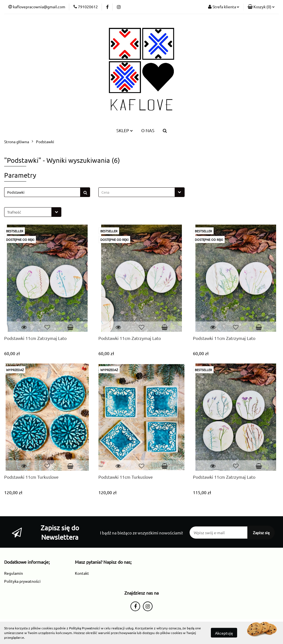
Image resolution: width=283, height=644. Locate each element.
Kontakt (82, 573)
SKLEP (125, 130)
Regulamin (14, 573)
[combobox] (141, 192)
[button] (261, 7)
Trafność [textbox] (14, 212)
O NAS (148, 130)
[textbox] (137, 192)
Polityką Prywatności (85, 628)
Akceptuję (224, 633)
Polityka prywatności (22, 581)
